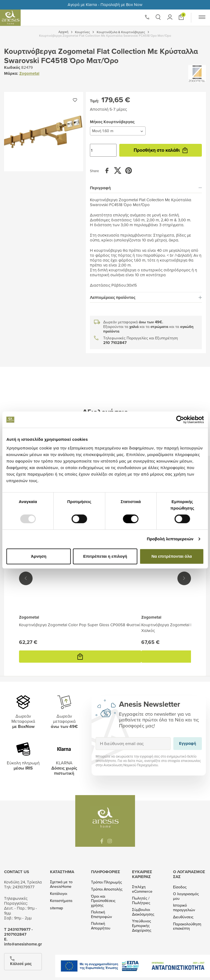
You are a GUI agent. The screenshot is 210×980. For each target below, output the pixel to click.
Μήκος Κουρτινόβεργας (90, 126)
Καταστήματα (61, 901)
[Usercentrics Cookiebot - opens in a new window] (180, 420)
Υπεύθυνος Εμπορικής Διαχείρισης (142, 926)
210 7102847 (115, 343)
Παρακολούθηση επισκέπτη (187, 926)
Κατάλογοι (59, 894)
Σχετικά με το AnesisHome (61, 884)
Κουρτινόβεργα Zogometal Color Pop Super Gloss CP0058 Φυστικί (80, 625)
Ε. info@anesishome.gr (23, 942)
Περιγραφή (146, 188)
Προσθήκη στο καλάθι (161, 150)
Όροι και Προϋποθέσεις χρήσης (103, 901)
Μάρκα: (11, 73)
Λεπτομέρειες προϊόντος (146, 297)
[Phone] (147, 17)
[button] (158, 17)
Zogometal (29, 73)
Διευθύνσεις (183, 917)
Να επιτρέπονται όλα (172, 556)
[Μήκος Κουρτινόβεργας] (118, 131)
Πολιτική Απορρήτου (101, 926)
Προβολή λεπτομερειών (170, 539)
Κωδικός (12, 67)
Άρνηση (38, 556)
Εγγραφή (95, 737)
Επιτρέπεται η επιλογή (105, 556)
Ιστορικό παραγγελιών (184, 908)
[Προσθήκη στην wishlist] (75, 100)
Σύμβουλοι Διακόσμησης (143, 912)
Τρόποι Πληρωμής (106, 882)
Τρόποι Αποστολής (107, 889)
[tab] (146, 188)
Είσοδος (180, 887)
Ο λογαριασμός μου (186, 896)
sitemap (57, 908)
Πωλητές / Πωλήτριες (141, 901)
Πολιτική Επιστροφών (101, 914)
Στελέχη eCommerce (142, 889)
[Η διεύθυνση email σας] (133, 744)
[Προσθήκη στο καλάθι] (181, 17)
